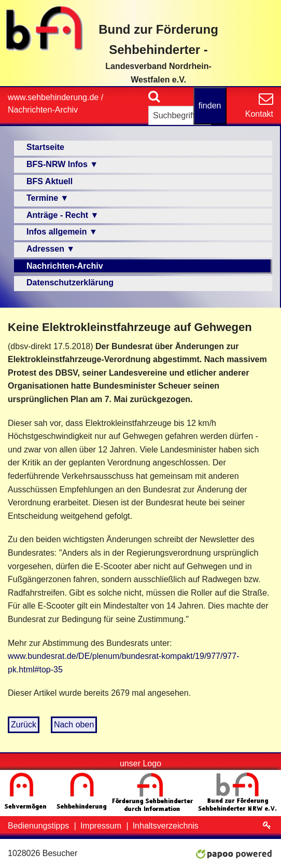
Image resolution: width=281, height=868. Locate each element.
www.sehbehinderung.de (53, 97)
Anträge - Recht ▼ (62, 215)
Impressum (102, 826)
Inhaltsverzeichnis (166, 826)
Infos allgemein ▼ (62, 232)
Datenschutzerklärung (70, 283)
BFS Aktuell (50, 181)
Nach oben (74, 725)
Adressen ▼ (51, 249)
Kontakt (259, 114)
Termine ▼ (47, 198)
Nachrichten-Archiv (43, 110)
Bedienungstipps (40, 826)
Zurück (24, 725)
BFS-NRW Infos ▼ (62, 164)
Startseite (45, 147)
